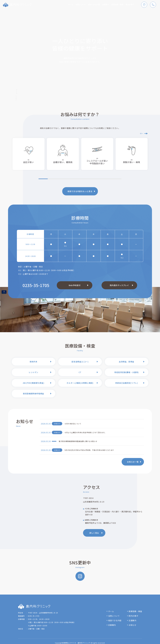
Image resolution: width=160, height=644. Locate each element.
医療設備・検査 (115, 5)
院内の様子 (129, 5)
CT (80, 372)
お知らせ (132, 625)
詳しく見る (94, 533)
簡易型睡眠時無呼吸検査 (33, 394)
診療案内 (102, 5)
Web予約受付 (75, 285)
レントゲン (33, 372)
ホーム (63, 5)
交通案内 (132, 620)
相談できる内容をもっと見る (80, 191)
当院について (74, 5)
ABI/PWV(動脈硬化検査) (34, 383)
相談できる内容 (89, 5)
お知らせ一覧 (133, 462)
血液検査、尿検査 (127, 362)
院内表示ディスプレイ (119, 285)
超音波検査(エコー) (80, 362)
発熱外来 (33, 362)
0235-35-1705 (36, 285)
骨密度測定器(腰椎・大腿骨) (127, 372)
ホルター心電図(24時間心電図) (80, 383)
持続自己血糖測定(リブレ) (126, 383)
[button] (146, 134)
